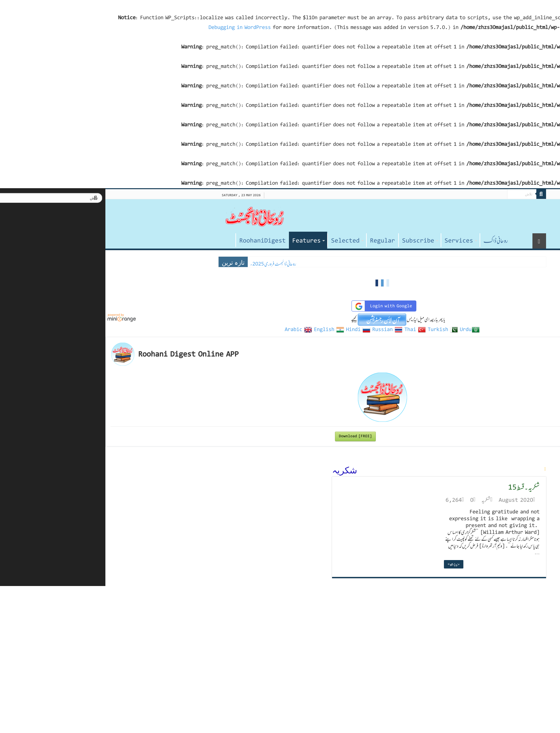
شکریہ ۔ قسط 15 (422, 487)
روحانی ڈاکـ (393, 241)
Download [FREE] (253, 436)
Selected (243, 241)
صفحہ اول (125, 240)
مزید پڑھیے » (351, 564)
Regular (280, 241)
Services (357, 241)
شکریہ (384, 500)
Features (204, 241)
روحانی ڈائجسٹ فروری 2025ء (171, 264)
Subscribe (316, 241)
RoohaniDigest (160, 241)
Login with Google (281, 306)
